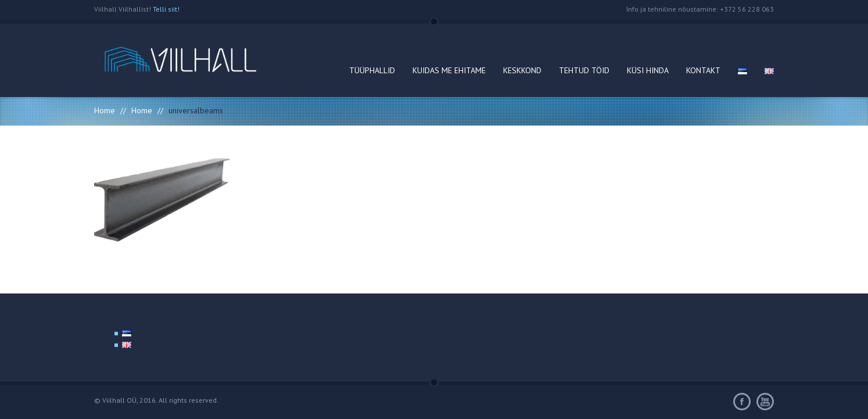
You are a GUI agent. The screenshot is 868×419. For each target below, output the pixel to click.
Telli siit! (166, 9)
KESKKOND (522, 70)
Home (105, 110)
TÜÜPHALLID (372, 70)
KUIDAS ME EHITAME (449, 70)
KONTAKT (703, 70)
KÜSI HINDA (648, 70)
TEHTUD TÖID (584, 70)
